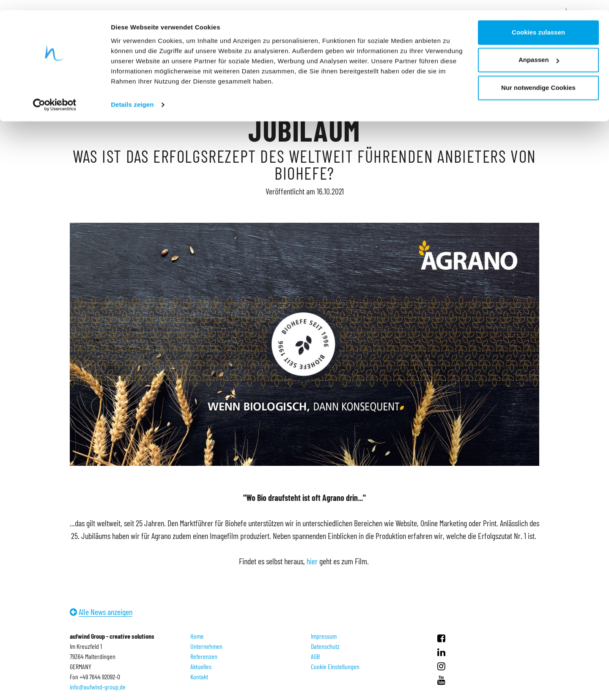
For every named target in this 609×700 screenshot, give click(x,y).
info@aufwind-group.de (98, 687)
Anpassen (539, 50)
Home (197, 636)
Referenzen (204, 656)
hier (312, 561)
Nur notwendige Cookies (538, 78)
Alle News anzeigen (106, 612)
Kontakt (199, 677)
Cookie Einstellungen (335, 666)
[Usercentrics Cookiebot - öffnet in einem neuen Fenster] (55, 95)
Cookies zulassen (538, 22)
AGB (315, 656)
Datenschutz (325, 646)
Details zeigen (132, 94)
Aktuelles (201, 666)
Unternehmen (206, 646)
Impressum (324, 636)
